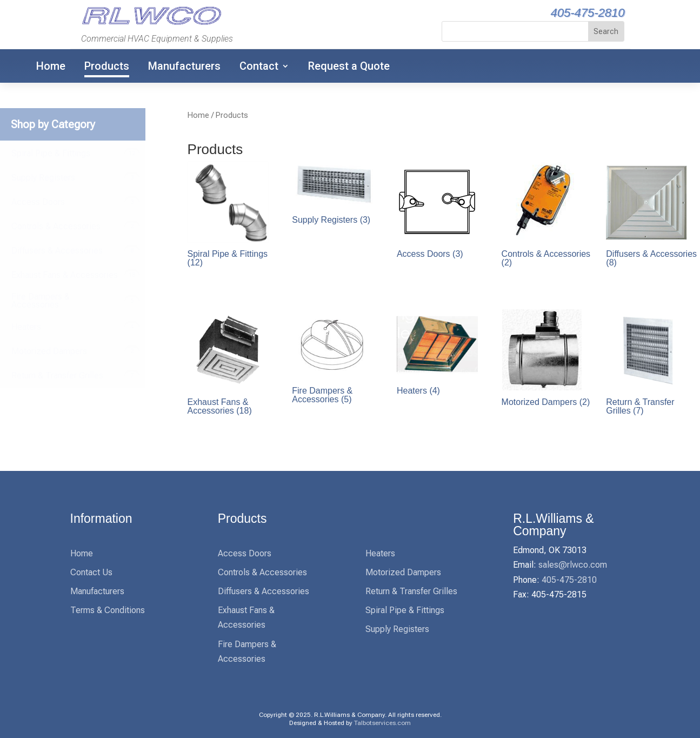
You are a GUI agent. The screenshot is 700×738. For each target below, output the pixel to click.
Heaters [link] (380, 553)
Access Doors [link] (245, 553)
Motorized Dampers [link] (403, 572)
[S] (515, 31)
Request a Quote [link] (349, 66)
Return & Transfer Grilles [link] (411, 591)
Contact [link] (259, 66)
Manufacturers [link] (184, 66)
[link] (150, 24)
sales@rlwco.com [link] (573, 565)
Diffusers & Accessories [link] (264, 591)
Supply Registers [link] (397, 629)
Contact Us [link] (91, 572)
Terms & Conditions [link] (108, 610)
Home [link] (51, 66)
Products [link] (107, 66)
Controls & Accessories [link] (262, 572)
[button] (606, 31)
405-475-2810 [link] (587, 13)
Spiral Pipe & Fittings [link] (405, 610)
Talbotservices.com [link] (382, 723)
